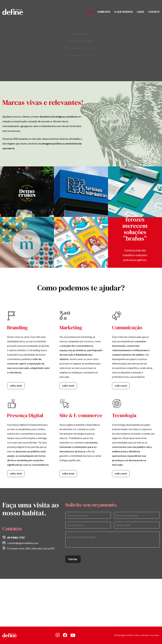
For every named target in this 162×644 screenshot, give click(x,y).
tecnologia (81, 55)
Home (90, 12)
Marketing (81, 41)
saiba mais (16, 384)
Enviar (73, 558)
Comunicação (81, 48)
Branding (81, 34)
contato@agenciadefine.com (23, 541)
